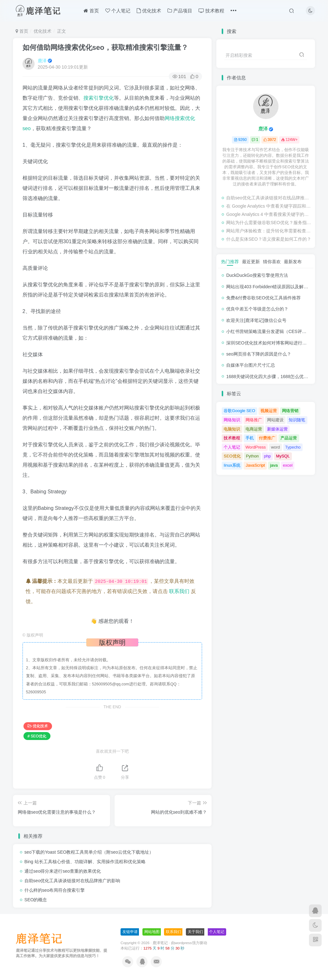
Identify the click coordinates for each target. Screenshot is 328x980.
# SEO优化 (37, 736)
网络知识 (232, 420)
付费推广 (267, 438)
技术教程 (211, 11)
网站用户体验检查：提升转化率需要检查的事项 (269, 231)
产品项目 (180, 11)
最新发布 (293, 262)
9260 (240, 140)
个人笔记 (118, 11)
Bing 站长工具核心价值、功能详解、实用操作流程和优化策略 (85, 862)
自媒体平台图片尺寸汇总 (251, 365)
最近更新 (251, 262)
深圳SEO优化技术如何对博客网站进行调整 (269, 343)
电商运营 (254, 429)
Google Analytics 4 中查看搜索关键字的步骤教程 (269, 214)
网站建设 (275, 420)
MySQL (283, 456)
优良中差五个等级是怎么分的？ (257, 309)
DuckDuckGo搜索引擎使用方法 (257, 275)
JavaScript (255, 465)
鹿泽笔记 (160, 943)
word (275, 447)
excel (288, 465)
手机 (250, 438)
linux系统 (232, 465)
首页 (91, 11)
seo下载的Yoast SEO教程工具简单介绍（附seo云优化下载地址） (89, 852)
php (267, 456)
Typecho (293, 447)
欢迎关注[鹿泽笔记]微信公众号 (256, 320)
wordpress (183, 943)
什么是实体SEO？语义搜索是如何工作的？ (269, 239)
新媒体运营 (277, 429)
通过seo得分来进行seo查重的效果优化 (63, 871)
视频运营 (269, 411)
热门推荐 (230, 262)
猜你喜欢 (272, 262)
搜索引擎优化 (99, 98)
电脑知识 (232, 429)
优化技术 (149, 11)
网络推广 (254, 420)
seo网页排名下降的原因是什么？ (259, 354)
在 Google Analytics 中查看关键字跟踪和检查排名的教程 (269, 206)
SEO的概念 (36, 900)
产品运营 (289, 438)
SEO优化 (232, 456)
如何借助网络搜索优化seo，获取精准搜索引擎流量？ (105, 47)
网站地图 (152, 932)
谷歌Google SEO (239, 411)
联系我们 (179, 591)
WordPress (256, 447)
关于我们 (195, 932)
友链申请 (130, 932)
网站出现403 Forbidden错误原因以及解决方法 (272, 287)
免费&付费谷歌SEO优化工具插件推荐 (263, 298)
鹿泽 (42, 61)
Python (252, 456)
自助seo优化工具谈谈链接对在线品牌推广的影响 (72, 881)
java (274, 465)
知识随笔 (297, 420)
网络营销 (290, 411)
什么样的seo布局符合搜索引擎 (55, 890)
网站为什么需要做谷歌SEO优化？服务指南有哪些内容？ (269, 223)
